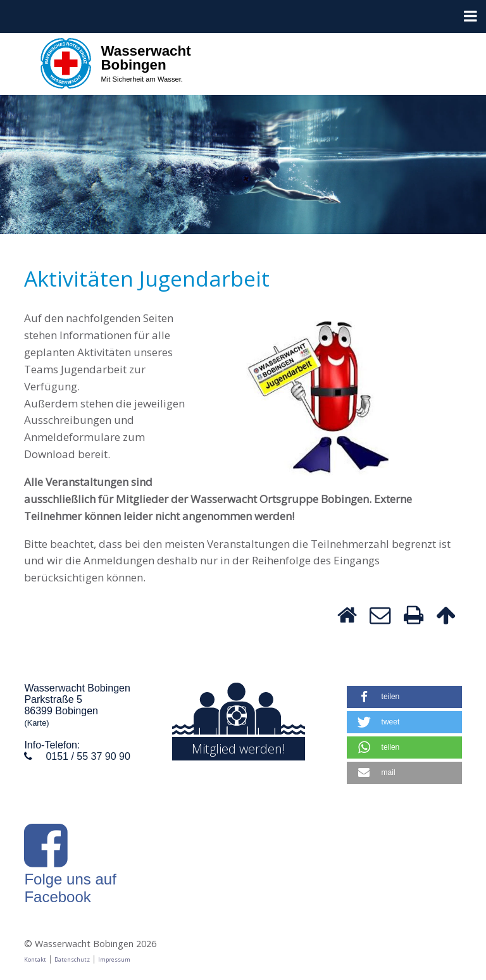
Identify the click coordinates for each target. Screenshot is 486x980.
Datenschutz (72, 959)
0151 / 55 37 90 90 (88, 756)
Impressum (114, 959)
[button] (404, 697)
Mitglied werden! (239, 749)
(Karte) (36, 723)
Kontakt (35, 959)
